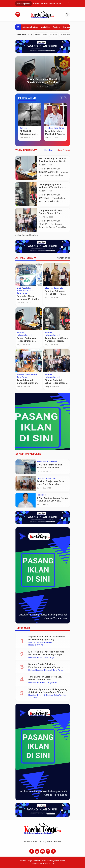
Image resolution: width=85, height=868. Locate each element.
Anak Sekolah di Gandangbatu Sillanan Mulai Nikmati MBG (28, 383)
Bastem (56, 27)
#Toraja (54, 35)
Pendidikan (52, 462)
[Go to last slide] (20, 74)
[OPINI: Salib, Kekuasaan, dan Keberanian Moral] (30, 114)
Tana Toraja (59, 128)
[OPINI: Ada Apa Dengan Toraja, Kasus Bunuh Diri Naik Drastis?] (26, 500)
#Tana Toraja (67, 35)
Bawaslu (67, 27)
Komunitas (24, 128)
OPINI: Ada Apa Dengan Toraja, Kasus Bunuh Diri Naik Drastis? (53, 501)
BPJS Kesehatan (24, 288)
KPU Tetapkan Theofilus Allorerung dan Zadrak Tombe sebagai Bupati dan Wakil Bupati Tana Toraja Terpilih (47, 655)
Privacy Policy (46, 841)
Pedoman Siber (31, 841)
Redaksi (57, 841)
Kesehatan (21, 291)
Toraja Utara (59, 288)
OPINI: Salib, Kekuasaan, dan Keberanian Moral (29, 134)
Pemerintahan (31, 375)
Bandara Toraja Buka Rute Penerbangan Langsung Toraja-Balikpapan (45, 667)
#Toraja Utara (41, 35)
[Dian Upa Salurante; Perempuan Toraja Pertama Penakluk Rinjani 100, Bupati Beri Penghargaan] (57, 274)
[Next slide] (65, 74)
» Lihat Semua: (27, 235)
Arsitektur (46, 27)
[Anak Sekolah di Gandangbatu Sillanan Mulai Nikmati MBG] (29, 361)
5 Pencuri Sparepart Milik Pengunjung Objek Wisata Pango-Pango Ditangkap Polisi (48, 692)
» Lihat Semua (63, 258)
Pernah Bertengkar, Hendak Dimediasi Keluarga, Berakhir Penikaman (42, 82)
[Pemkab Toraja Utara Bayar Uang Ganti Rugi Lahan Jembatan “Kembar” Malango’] (26, 483)
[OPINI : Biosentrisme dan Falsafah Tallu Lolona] (26, 467)
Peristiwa (41, 683)
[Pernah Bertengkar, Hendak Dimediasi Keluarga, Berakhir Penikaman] (43, 74)
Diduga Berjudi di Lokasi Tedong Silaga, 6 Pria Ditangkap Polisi (51, 213)
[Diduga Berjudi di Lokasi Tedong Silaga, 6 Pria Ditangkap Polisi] (26, 220)
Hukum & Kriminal (64, 150)
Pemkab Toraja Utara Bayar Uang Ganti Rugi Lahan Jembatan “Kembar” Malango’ (52, 484)
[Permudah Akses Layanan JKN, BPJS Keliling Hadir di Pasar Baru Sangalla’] (29, 274)
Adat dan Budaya (30, 27)
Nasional (31, 291)
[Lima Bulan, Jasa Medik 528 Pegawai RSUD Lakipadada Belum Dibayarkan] (55, 114)
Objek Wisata (59, 695)
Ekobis (31, 670)
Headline (49, 128)
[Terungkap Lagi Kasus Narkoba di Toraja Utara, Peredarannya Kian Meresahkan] (26, 194)
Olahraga (49, 288)
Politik (40, 658)
